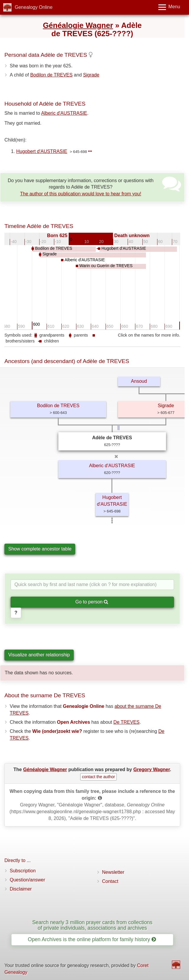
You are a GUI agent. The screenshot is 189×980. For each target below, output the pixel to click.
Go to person (92, 602)
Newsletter (113, 872)
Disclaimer (21, 889)
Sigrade (91, 75)
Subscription (23, 871)
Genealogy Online (34, 7)
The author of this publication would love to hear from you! (81, 194)
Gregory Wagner (152, 769)
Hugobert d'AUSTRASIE (42, 151)
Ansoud (139, 381)
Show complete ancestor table (40, 549)
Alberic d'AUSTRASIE (64, 113)
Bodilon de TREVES (51, 75)
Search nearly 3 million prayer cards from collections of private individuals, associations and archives (92, 925)
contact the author (98, 777)
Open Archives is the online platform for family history (92, 939)
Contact (110, 881)
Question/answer (27, 880)
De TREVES (127, 722)
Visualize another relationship (39, 655)
